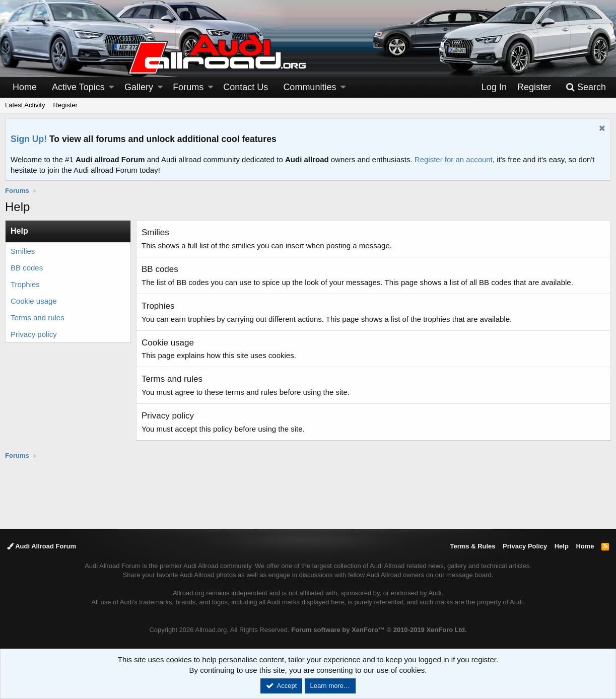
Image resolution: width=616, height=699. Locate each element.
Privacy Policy (525, 546)
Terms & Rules (472, 546)
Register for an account (454, 159)
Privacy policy (34, 334)
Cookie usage (34, 301)
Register (65, 105)
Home (25, 87)
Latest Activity (25, 105)
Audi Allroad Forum (42, 546)
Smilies (23, 251)
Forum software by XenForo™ (379, 630)
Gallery (139, 87)
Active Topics (78, 87)
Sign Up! (29, 139)
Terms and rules (38, 318)
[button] (111, 87)
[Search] (586, 87)
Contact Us (246, 87)
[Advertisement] (308, 494)
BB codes (27, 268)
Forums (188, 87)
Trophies (25, 284)
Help (562, 546)
